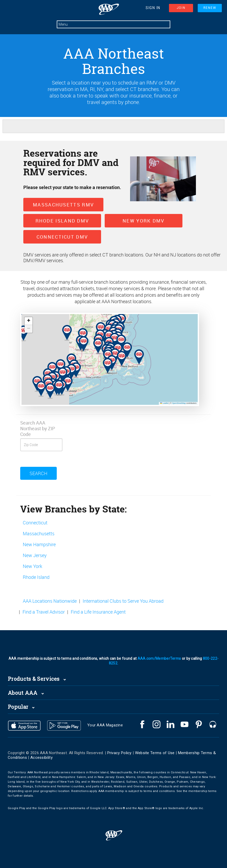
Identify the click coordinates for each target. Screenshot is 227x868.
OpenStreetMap (179, 403)
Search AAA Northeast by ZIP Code (38, 428)
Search (38, 473)
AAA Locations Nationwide (50, 601)
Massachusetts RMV (63, 205)
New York (33, 566)
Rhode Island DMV (62, 221)
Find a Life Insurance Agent (98, 612)
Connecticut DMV (62, 237)
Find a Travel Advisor (44, 612)
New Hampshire (39, 544)
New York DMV (144, 221)
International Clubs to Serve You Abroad (123, 601)
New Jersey (35, 555)
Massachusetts (39, 533)
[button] (58, 363)
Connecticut (35, 523)
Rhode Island (36, 577)
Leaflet (164, 403)
